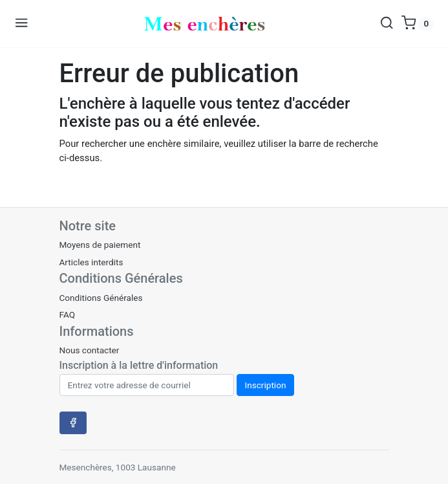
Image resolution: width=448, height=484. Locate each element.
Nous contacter (90, 350)
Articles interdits (91, 262)
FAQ (68, 314)
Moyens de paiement (100, 245)
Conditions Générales (101, 298)
